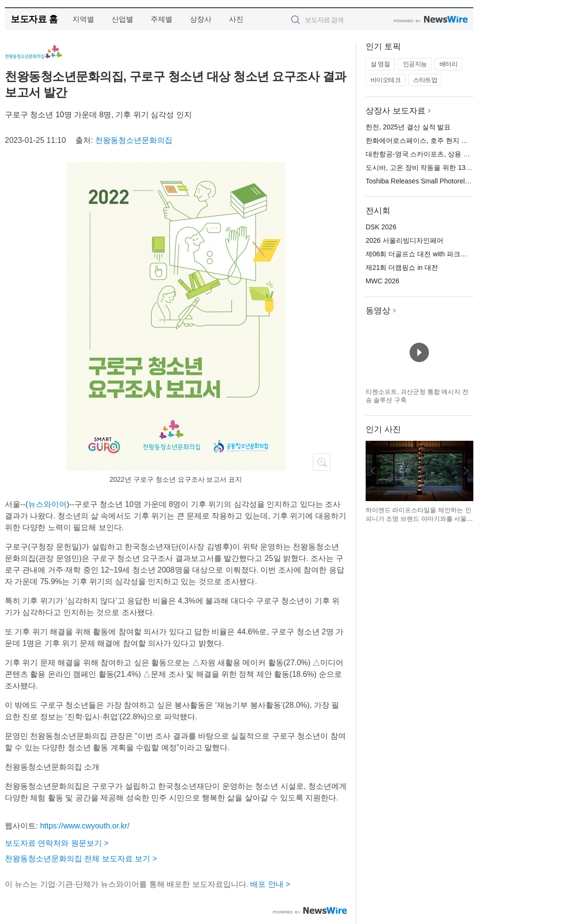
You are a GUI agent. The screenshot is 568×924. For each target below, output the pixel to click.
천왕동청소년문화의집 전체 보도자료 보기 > (81, 859)
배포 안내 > (270, 884)
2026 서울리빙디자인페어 (405, 240)
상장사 (201, 19)
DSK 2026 (381, 227)
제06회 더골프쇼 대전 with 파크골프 (420, 254)
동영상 (378, 311)
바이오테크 (386, 80)
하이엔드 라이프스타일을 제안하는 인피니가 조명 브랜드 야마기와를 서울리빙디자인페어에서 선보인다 (419, 518)
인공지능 (415, 64)
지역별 (83, 19)
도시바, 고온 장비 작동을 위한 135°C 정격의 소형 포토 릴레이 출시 (467, 168)
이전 (373, 471)
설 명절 (380, 64)
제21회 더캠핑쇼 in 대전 (402, 267)
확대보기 (322, 462)
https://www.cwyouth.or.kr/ (85, 826)
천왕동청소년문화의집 (134, 140)
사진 (236, 19)
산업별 (122, 19)
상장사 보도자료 (396, 111)
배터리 (449, 64)
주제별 (162, 19)
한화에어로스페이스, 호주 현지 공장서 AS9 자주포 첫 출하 (454, 140)
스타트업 (425, 80)
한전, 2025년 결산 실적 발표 (408, 127)
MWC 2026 (383, 281)
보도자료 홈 (34, 19)
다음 (466, 471)
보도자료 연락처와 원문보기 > (57, 843)
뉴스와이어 (47, 504)
